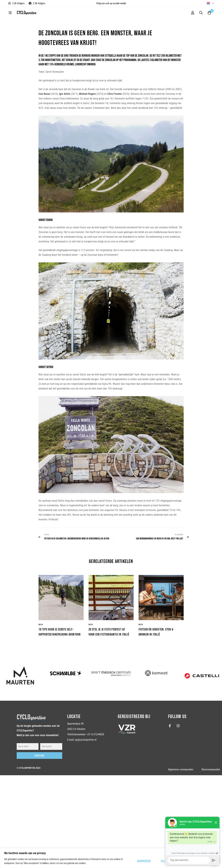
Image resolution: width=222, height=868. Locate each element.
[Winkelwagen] (209, 13)
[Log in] (193, 13)
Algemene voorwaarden (181, 769)
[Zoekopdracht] (201, 13)
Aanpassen (144, 861)
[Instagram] (178, 726)
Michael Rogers (87, 94)
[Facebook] (170, 726)
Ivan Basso (44, 94)
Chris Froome (115, 94)
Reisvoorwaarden (211, 769)
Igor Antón (65, 94)
